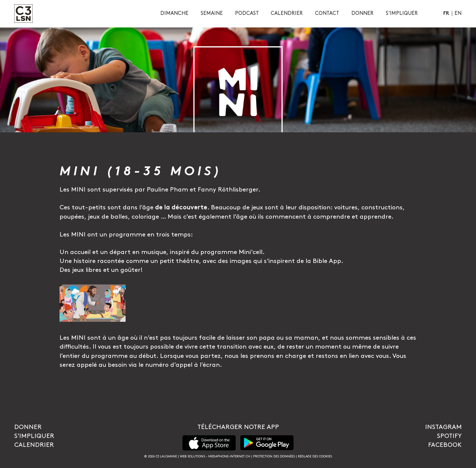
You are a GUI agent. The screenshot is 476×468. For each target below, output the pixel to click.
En (458, 13)
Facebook (445, 445)
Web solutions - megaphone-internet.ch (215, 457)
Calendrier (34, 445)
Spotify (449, 436)
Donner (28, 427)
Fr (446, 14)
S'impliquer (34, 436)
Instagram (443, 427)
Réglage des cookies (315, 457)
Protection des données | (276, 457)
